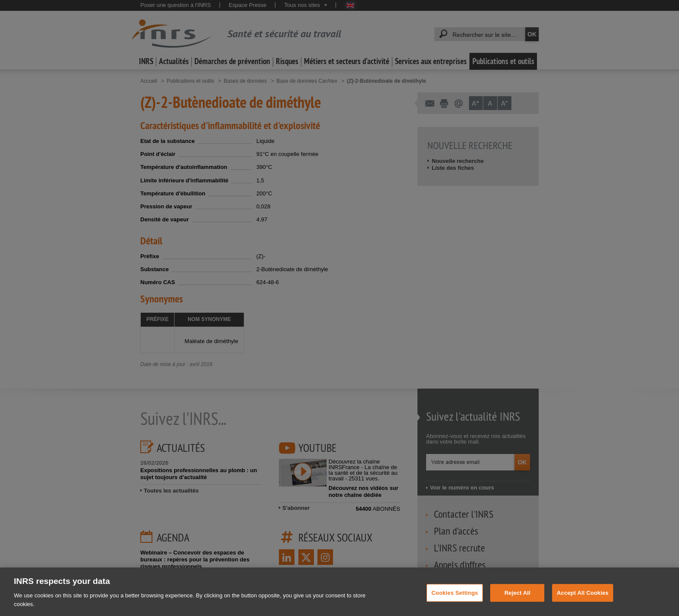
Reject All (517, 599)
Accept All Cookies (583, 599)
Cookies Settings (455, 599)
